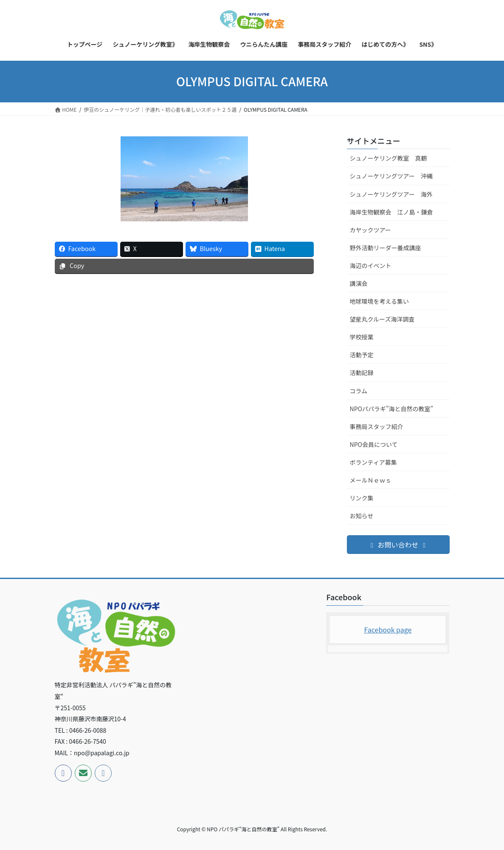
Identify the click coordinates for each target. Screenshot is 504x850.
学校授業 (362, 337)
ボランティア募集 (373, 462)
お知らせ (362, 516)
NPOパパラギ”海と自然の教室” (392, 409)
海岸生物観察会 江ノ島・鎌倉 (391, 212)
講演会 (359, 283)
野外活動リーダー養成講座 (386, 248)
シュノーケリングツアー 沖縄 (391, 176)
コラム (359, 391)
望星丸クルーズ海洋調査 (382, 319)
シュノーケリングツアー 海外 (391, 194)
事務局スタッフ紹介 (377, 426)
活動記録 (362, 373)
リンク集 (362, 498)
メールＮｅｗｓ (371, 480)
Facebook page (388, 630)
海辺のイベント (371, 265)
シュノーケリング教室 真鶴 (389, 158)
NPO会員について (374, 444)
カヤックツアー (370, 230)
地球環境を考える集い (380, 301)
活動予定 (362, 355)
